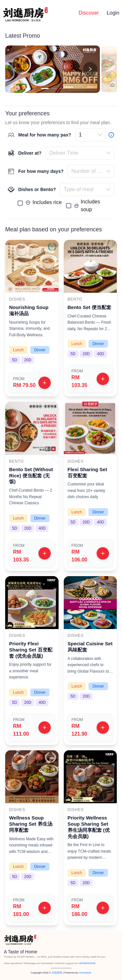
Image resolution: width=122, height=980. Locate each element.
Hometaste (85, 973)
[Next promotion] (90, 69)
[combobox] (77, 153)
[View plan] (45, 383)
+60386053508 (87, 963)
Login (113, 13)
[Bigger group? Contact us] (111, 135)
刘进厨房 (57, 973)
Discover (89, 13)
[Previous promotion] (15, 69)
